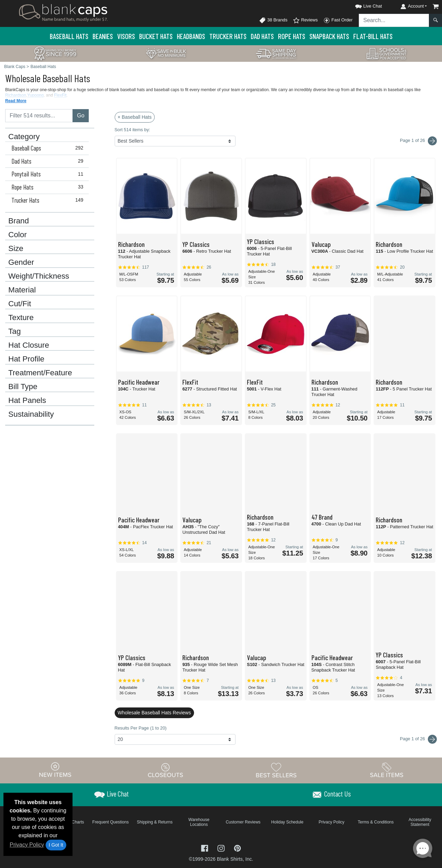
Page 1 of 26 (418, 739)
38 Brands (273, 20)
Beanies (103, 36)
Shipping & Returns (155, 822)
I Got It (56, 845)
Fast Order (338, 20)
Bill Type (23, 387)
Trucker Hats (228, 36)
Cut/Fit (20, 304)
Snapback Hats (329, 36)
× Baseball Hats (135, 117)
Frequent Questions (110, 822)
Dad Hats (262, 36)
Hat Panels (27, 401)
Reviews (305, 20)
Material (22, 290)
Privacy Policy (27, 845)
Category (24, 137)
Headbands (191, 36)
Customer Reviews (243, 822)
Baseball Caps (49, 148)
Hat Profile (26, 359)
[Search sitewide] (394, 20)
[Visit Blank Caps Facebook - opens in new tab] (205, 847)
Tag (15, 331)
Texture (21, 318)
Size (16, 249)
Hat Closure (29, 345)
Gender (21, 262)
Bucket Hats (156, 36)
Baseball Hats (69, 36)
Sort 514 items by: (132, 130)
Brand (19, 221)
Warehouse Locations (199, 822)
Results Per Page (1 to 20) (141, 728)
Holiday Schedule (287, 822)
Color (18, 235)
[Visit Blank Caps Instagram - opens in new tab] (222, 847)
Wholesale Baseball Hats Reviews (154, 713)
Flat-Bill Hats (373, 36)
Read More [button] (16, 101)
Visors (126, 36)
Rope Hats (292, 36)
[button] (362, 5)
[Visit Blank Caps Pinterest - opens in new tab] (237, 847)
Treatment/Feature (40, 373)
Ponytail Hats (49, 174)
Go (81, 115)
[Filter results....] (39, 116)
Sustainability (31, 414)
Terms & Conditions (376, 822)
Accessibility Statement (420, 822)
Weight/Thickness (39, 276)
